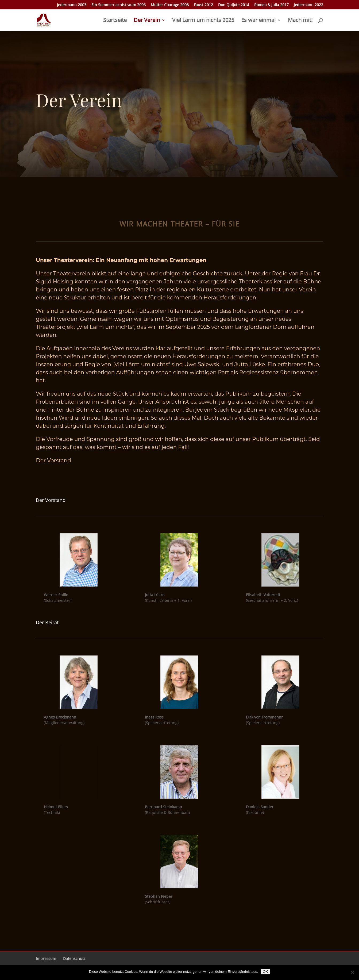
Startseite (115, 21)
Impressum (46, 958)
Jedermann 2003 (72, 5)
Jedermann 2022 (308, 5)
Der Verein (147, 21)
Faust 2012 (203, 5)
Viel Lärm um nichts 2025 (203, 21)
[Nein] (352, 973)
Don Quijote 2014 (234, 5)
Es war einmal (258, 21)
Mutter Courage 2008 (170, 5)
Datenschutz (74, 958)
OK (265, 972)
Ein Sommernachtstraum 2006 (119, 5)
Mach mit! (300, 21)
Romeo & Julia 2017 (271, 5)
